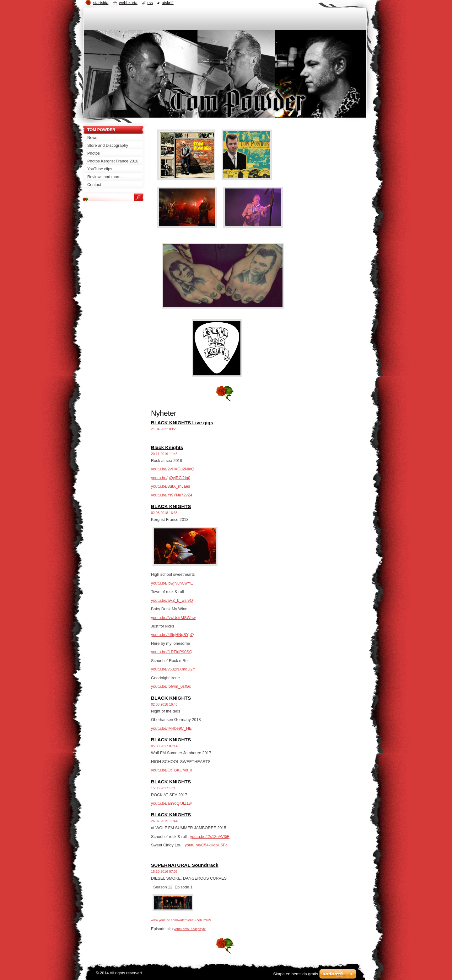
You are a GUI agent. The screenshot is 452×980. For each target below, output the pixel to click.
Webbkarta (128, 3)
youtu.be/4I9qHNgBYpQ (172, 635)
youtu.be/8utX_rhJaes (171, 486)
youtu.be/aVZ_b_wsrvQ (172, 600)
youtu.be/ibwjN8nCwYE (172, 583)
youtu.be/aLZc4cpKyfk (190, 929)
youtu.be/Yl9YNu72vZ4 (172, 495)
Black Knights (167, 447)
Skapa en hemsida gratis (296, 974)
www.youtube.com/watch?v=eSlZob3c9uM (181, 920)
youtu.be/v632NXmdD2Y (173, 669)
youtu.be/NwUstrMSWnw (173, 618)
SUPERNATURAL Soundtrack (185, 865)
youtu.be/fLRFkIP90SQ (172, 652)
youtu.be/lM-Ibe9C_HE (171, 728)
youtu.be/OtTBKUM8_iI (172, 770)
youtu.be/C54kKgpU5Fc (206, 845)
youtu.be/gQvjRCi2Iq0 (171, 478)
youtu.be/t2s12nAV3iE (210, 837)
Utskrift (168, 3)
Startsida (101, 3)
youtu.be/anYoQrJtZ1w (171, 803)
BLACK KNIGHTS (171, 506)
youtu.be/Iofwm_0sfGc (171, 686)
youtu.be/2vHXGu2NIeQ (173, 469)
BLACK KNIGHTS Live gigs (182, 423)
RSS (150, 3)
